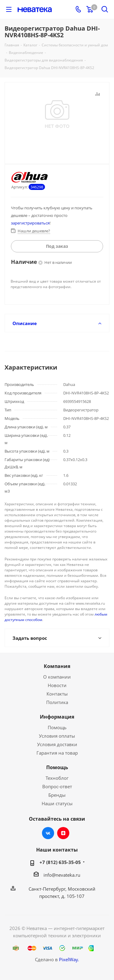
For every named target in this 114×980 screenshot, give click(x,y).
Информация (57, 717)
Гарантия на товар (57, 753)
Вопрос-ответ (57, 786)
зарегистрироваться (30, 223)
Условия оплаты (57, 736)
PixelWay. (69, 959)
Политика (57, 702)
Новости (57, 685)
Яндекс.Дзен (63, 833)
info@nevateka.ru (62, 875)
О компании (57, 677)
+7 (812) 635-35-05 (60, 862)
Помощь (57, 727)
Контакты (57, 694)
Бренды (57, 795)
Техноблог (57, 778)
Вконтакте (48, 833)
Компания (57, 666)
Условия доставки (57, 744)
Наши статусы (57, 803)
